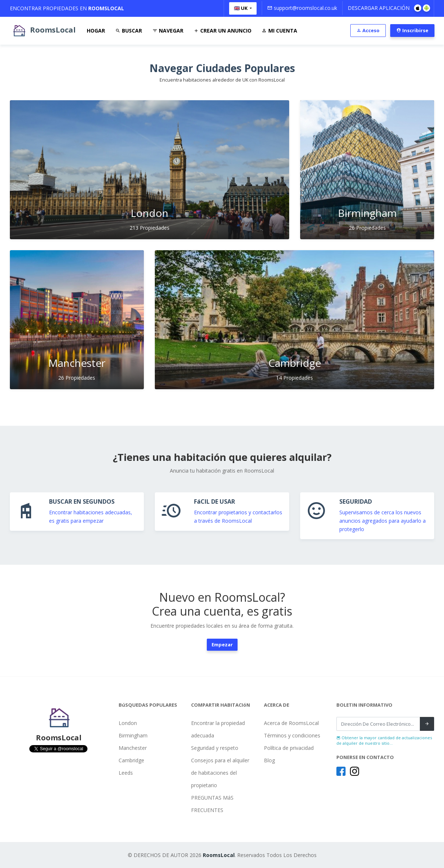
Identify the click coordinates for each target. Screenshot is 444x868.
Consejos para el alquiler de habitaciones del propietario (220, 773)
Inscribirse (412, 30)
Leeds (126, 773)
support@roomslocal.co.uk (302, 8)
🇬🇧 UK (241, 8)
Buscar (129, 31)
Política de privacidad (289, 748)
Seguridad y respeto (215, 748)
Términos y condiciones (292, 735)
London (128, 723)
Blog (269, 760)
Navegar (168, 31)
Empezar (222, 645)
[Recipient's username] (378, 724)
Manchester (133, 748)
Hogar (96, 31)
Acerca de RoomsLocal (291, 723)
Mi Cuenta (279, 31)
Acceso (368, 30)
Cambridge (131, 760)
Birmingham (133, 735)
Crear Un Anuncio (223, 31)
